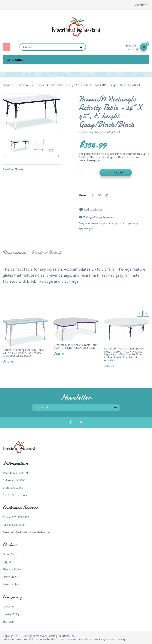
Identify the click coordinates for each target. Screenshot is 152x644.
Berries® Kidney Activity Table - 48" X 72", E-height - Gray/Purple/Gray (75, 346)
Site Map (8, 621)
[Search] (53, 47)
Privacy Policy (11, 614)
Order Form (10, 554)
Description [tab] (14, 253)
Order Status (11, 577)
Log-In (7, 562)
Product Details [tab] (47, 253)
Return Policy (11, 584)
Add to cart (116, 172)
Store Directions (13, 488)
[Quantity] (88, 172)
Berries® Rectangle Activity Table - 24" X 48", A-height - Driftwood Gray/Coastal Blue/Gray (24, 353)
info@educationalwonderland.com (32, 532)
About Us (8, 606)
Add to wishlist (90, 209)
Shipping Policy (12, 569)
